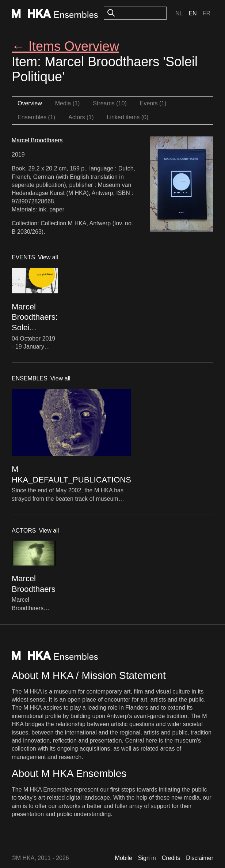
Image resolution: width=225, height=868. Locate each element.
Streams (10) (110, 103)
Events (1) (153, 103)
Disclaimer (200, 858)
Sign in (147, 858)
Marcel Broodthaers (37, 140)
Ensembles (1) (36, 117)
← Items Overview (65, 46)
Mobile (124, 858)
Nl (179, 13)
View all (48, 257)
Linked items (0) (128, 117)
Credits (171, 858)
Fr (207, 13)
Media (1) (68, 103)
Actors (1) (81, 117)
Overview (30, 103)
